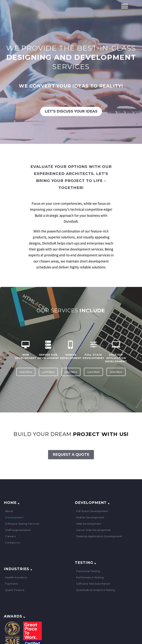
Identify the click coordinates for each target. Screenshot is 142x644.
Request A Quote (71, 455)
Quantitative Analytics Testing (96, 590)
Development (14, 517)
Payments (12, 584)
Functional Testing (88, 571)
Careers (10, 536)
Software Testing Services (22, 524)
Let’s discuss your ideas (71, 111)
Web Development (89, 524)
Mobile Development (90, 517)
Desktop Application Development (99, 536)
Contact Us (12, 543)
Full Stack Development (92, 511)
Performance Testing (90, 577)
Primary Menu (125, 6)
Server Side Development (93, 530)
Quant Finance (15, 590)
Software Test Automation (93, 584)
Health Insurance (16, 577)
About (9, 511)
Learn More (26, 372)
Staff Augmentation (18, 530)
